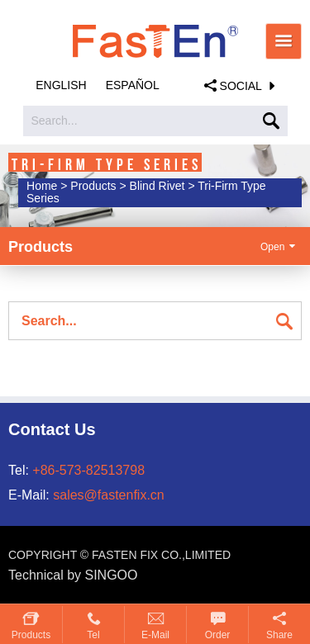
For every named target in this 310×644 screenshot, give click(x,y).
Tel (93, 635)
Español (133, 85)
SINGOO (112, 575)
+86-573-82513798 (88, 470)
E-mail (155, 635)
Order (218, 635)
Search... (55, 121)
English (61, 85)
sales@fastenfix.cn (109, 495)
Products (31, 635)
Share (279, 635)
